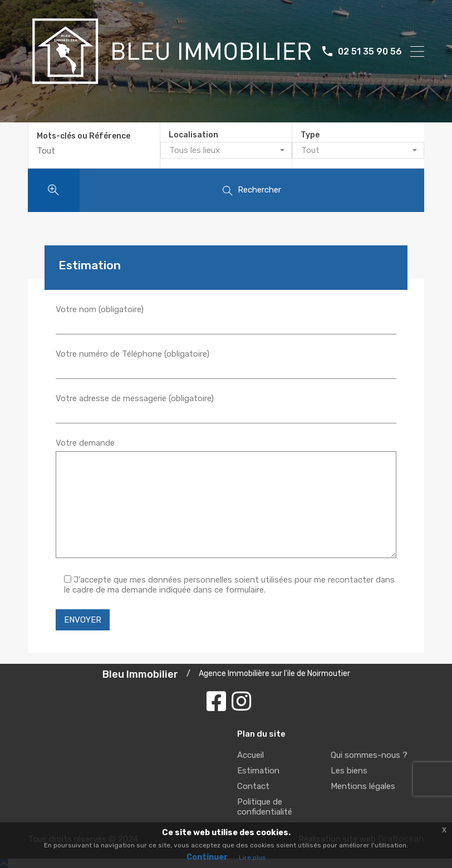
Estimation (258, 769)
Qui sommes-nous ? (369, 753)
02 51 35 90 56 (370, 51)
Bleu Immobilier (140, 673)
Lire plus (252, 857)
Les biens (349, 769)
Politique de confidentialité (265, 805)
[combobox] (226, 150)
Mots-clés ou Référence (83, 135)
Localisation (193, 135)
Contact (253, 785)
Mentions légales (363, 785)
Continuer (207, 857)
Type (310, 135)
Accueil (250, 753)
